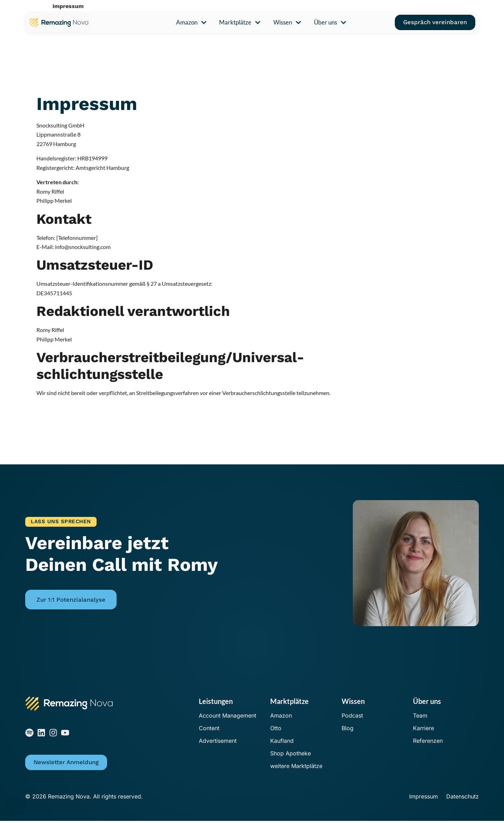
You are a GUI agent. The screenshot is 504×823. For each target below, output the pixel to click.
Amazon (191, 23)
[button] (15, 808)
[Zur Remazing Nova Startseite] (58, 22)
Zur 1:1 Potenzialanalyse (71, 600)
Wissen (287, 23)
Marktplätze (240, 23)
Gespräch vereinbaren (435, 22)
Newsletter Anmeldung (66, 764)
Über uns (330, 23)
